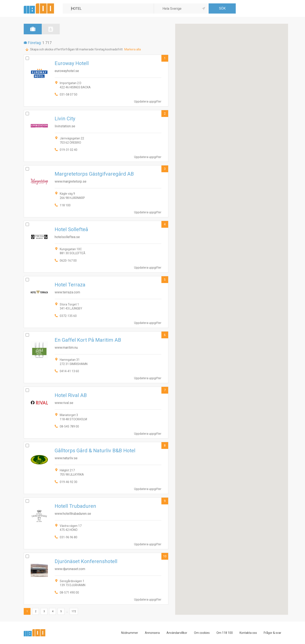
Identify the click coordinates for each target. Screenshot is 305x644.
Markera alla (133, 49)
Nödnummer (130, 633)
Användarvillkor (177, 633)
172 (74, 611)
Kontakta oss (248, 633)
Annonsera (152, 633)
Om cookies (202, 633)
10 (165, 556)
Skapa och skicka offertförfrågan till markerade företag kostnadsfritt (76, 49)
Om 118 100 (225, 633)
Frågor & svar (272, 633)
